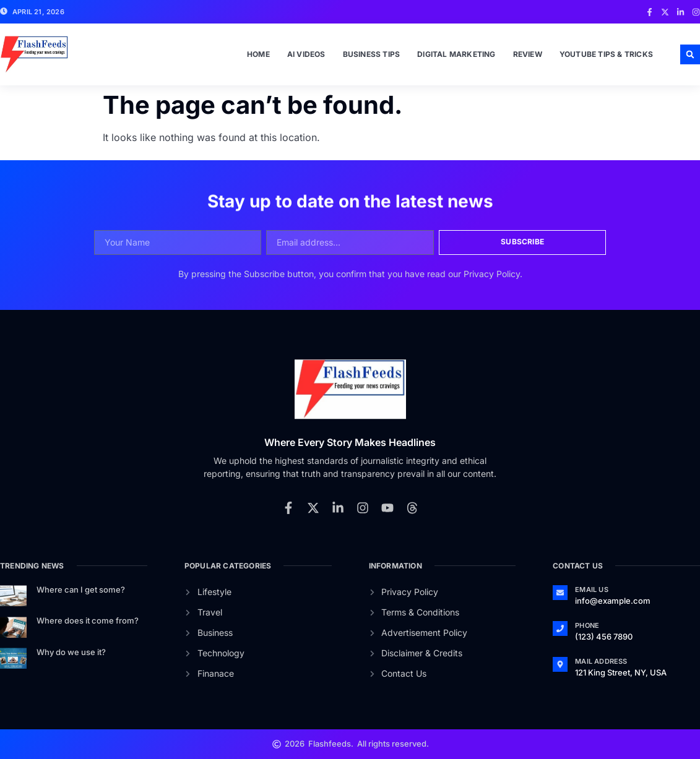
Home (258, 54)
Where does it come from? (88, 620)
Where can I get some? (81, 590)
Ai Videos (306, 54)
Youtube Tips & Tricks (606, 54)
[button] (690, 54)
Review (528, 54)
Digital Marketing (456, 54)
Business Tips (372, 54)
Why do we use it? (71, 652)
